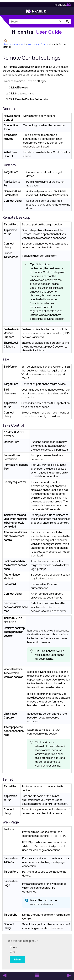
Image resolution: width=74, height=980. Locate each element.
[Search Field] (40, 22)
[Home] (37, 32)
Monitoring (33, 44)
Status (45, 44)
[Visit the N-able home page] (36, 13)
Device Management (15, 44)
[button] (60, 22)
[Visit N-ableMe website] (63, 6)
